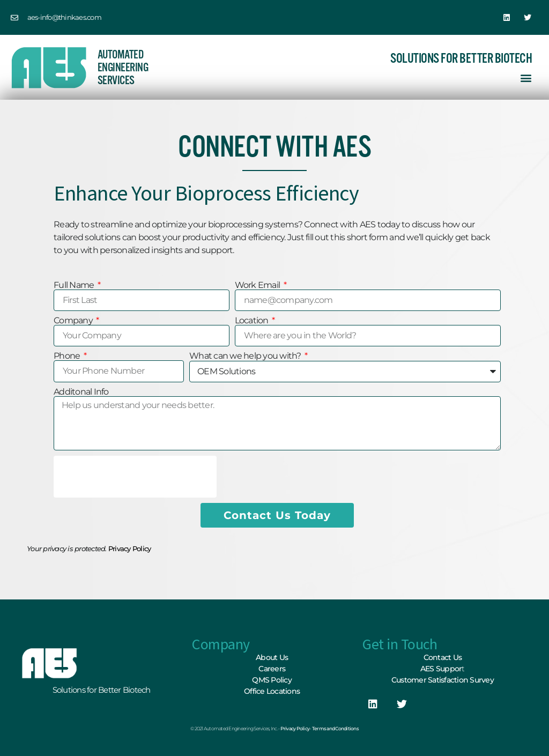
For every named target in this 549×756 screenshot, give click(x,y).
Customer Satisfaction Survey (443, 680)
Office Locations (272, 691)
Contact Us (443, 657)
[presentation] (135, 477)
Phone (68, 356)
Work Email (258, 285)
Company (74, 321)
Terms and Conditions (335, 728)
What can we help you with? (246, 356)
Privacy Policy (130, 549)
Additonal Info (81, 392)
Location (253, 321)
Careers (272, 669)
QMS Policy (272, 680)
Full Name (75, 285)
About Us (272, 657)
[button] (526, 77)
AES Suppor (441, 669)
